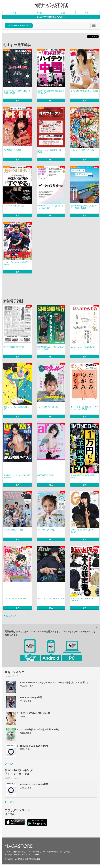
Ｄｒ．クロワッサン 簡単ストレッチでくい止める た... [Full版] (84, 408)
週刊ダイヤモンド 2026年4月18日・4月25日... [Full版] (17, 92)
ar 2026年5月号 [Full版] (45, 475)
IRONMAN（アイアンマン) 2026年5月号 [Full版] (17, 476)
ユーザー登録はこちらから (51, 17)
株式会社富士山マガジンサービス (28, 855)
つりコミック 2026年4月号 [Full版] (83, 150)
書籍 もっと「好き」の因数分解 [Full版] (17, 408)
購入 (17, 101)
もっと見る (10, 616)
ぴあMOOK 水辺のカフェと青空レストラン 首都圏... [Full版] (84, 207)
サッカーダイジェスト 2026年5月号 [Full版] (16, 263)
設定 (63, 13)
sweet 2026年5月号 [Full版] (13, 530)
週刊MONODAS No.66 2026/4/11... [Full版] (83, 476)
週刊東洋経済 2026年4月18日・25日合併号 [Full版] (51, 92)
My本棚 (39, 13)
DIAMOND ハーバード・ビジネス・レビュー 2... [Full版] (51, 207)
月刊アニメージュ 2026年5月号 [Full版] (51, 598)
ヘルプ (87, 13)
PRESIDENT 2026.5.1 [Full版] (14, 206)
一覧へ (9, 764)
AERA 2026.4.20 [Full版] (12, 150)
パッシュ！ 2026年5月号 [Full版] (15, 598)
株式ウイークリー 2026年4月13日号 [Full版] (50, 151)
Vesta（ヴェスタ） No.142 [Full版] (83, 347)
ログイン (15, 13)
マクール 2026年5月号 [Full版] (48, 407)
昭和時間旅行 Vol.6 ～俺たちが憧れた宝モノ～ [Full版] (51, 348)
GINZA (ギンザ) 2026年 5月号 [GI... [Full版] (83, 531)
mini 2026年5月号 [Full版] (46, 530)
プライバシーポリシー (36, 852)
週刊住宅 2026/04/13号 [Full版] (14, 347)
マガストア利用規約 (13, 852)
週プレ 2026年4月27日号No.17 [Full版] (84, 91)
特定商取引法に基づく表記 (58, 852)
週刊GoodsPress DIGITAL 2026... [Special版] (82, 599)
